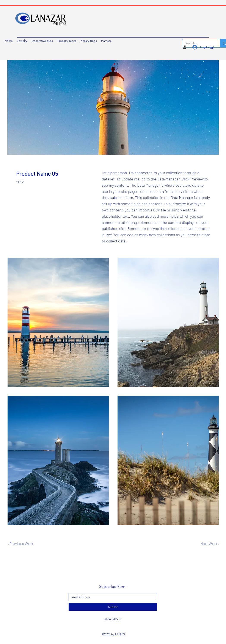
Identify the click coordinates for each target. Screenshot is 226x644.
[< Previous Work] (20, 544)
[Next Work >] (210, 544)
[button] (212, 47)
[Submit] (113, 607)
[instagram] (185, 47)
